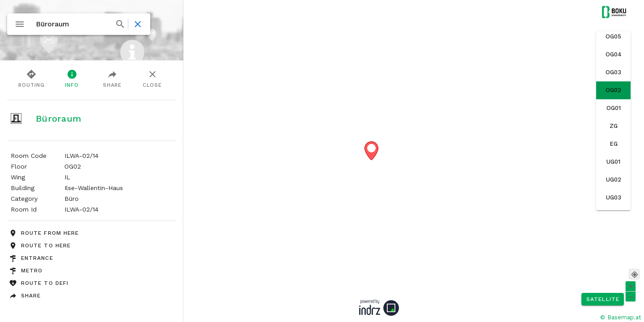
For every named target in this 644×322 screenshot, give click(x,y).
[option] (613, 37)
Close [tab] (152, 78)
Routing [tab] (32, 78)
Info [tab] (72, 78)
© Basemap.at (621, 317)
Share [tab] (112, 78)
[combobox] (79, 24)
